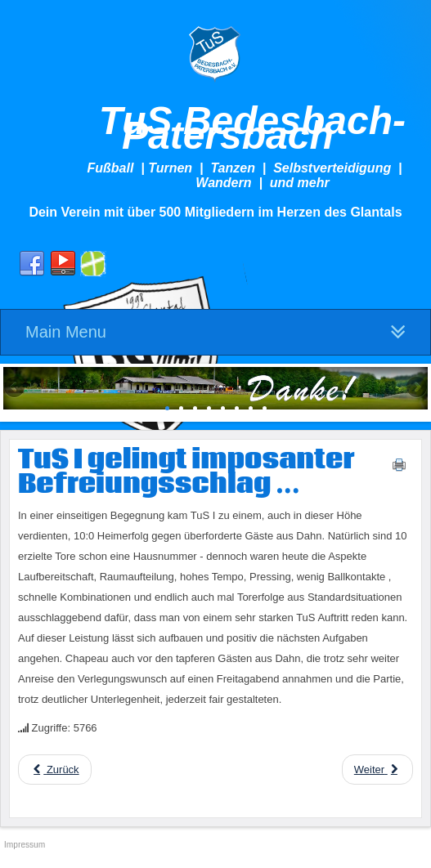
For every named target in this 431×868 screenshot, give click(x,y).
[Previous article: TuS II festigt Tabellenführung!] (55, 770)
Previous (16, 388)
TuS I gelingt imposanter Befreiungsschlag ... (186, 472)
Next (415, 388)
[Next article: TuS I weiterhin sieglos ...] (377, 770)
